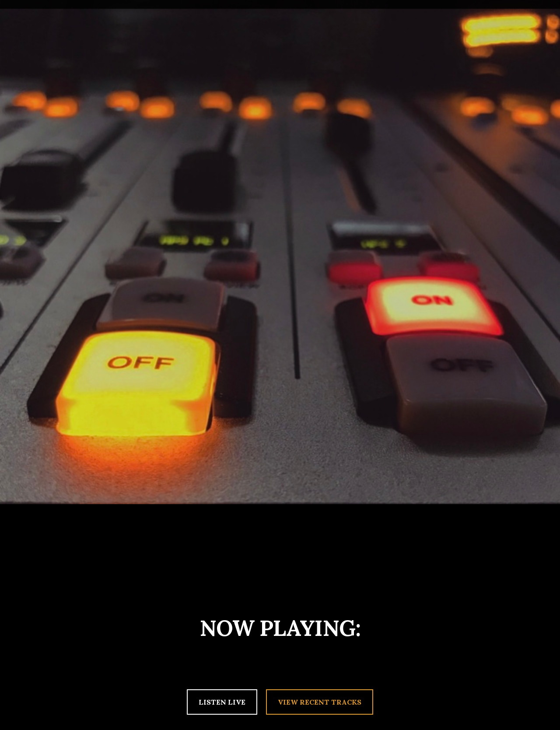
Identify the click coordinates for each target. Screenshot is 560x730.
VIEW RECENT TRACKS (320, 702)
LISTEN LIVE (222, 702)
